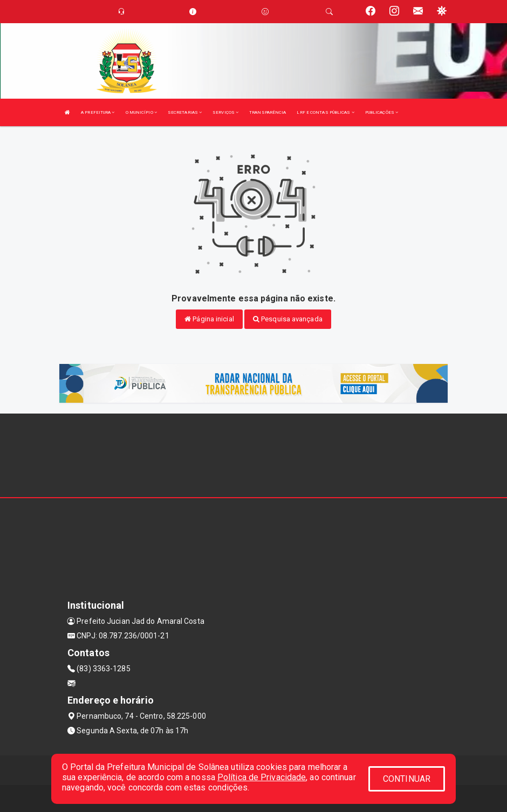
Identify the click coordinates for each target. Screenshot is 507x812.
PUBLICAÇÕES (382, 112)
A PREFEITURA (98, 112)
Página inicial (209, 319)
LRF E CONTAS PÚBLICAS (325, 112)
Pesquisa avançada (288, 319)
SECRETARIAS (185, 112)
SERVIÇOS (225, 112)
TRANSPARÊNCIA (268, 112)
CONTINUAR (407, 779)
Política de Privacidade (262, 777)
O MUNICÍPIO (141, 112)
